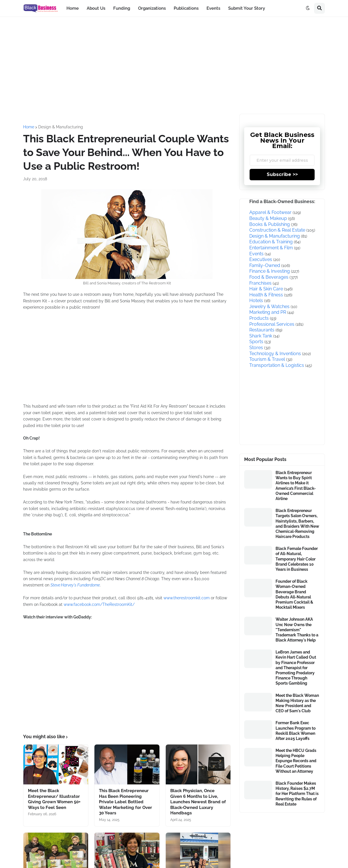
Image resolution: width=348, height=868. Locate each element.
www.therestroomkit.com (187, 598)
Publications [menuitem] (186, 8)
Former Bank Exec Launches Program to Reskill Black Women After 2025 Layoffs (296, 731)
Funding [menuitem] (122, 8)
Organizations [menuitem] (152, 8)
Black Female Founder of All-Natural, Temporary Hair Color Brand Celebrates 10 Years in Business (297, 559)
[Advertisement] (174, 65)
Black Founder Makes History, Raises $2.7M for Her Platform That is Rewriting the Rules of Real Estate (297, 794)
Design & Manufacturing (61, 127)
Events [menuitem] (213, 8)
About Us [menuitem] (96, 8)
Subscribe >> (282, 174)
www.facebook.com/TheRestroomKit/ (99, 604)
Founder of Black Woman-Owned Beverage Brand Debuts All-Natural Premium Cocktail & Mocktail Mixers (294, 594)
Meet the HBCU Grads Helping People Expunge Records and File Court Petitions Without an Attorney (296, 761)
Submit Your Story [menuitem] (247, 8)
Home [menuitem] (73, 8)
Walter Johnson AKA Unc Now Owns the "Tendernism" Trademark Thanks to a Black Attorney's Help (297, 630)
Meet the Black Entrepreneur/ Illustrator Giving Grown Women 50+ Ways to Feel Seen (54, 799)
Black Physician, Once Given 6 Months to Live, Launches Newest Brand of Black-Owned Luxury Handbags (198, 802)
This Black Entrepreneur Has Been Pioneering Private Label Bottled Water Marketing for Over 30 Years (126, 802)
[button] (308, 8)
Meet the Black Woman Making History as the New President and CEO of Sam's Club (297, 703)
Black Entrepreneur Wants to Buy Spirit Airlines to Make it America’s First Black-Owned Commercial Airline (296, 486)
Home (29, 127)
